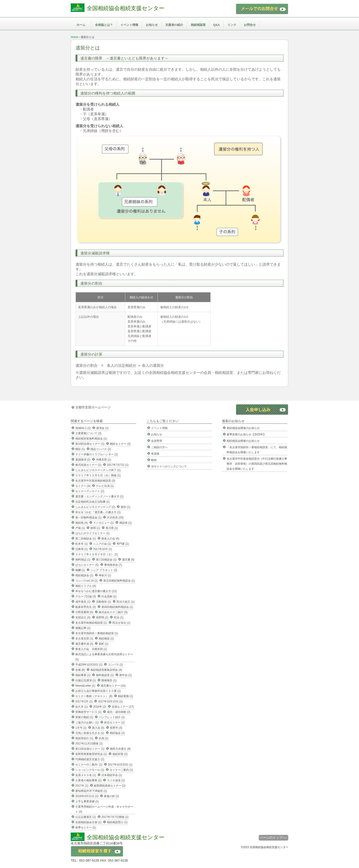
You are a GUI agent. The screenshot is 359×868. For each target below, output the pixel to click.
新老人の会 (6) (110, 539)
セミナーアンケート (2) (90, 491)
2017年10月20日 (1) (120, 765)
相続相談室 (198, 25)
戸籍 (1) (80, 528)
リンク (232, 25)
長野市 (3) (116, 728)
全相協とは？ (104, 25)
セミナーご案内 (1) (121, 770)
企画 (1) (103, 738)
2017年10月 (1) (103, 549)
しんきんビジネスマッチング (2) (95, 507)
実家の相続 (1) (84, 717)
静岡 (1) (95, 528)
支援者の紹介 (174, 25)
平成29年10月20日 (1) (89, 665)
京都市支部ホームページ (93, 407)
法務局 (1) (82, 549)
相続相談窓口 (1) (117, 822)
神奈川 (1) (105, 575)
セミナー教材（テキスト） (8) (94, 696)
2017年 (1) (82, 786)
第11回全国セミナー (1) (90, 749)
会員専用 (157, 441)
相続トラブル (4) (86, 586)
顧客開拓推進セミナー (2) (110, 786)
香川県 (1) (112, 528)
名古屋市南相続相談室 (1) (91, 623)
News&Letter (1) (85, 686)
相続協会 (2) (117, 733)
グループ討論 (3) (86, 596)
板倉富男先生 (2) (86, 607)
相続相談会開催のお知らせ (243, 428)
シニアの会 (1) (102, 544)
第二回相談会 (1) (86, 539)
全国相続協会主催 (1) (88, 822)
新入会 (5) (98, 728)
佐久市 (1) (82, 707)
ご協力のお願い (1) (87, 722)
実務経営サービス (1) (88, 712)
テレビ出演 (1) (105, 486)
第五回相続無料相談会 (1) (119, 581)
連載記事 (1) (83, 628)
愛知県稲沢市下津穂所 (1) (91, 791)
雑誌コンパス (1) (101, 449)
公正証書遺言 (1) (86, 817)
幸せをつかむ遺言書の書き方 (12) (96, 591)
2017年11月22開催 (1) (89, 744)
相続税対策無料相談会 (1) (91, 439)
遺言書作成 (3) (84, 644)
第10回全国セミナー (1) (90, 444)
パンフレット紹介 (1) (112, 717)
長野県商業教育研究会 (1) (91, 754)
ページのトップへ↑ (273, 838)
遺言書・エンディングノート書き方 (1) (99, 496)
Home (74, 37)
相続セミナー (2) (120, 444)
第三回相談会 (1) (106, 560)
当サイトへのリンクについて (169, 466)
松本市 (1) (82, 544)
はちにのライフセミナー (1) (92, 533)
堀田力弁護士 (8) (120, 749)
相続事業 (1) (83, 675)
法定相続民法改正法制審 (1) (92, 502)
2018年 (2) (100, 707)
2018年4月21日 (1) (87, 796)
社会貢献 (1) (109, 596)
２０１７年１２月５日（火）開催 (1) (98, 475)
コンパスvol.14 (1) (87, 581)
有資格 (155, 454)
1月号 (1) (81, 728)
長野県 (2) (102, 617)
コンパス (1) (115, 665)
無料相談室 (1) (105, 675)
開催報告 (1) (109, 680)
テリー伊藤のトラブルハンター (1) (97, 454)
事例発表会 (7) (113, 565)
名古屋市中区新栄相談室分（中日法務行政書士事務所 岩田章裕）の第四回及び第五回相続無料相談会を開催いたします (257, 464)
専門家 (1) (123, 544)
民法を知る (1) (121, 623)
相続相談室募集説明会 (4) (106, 670)
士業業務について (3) (88, 433)
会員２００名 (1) (86, 775)
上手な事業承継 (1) (87, 801)
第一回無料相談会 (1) (88, 518)
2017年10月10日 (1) (110, 701)
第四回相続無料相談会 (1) (117, 607)
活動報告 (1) (103, 602)
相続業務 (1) (125, 696)
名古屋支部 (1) (84, 639)
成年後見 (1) (83, 602)
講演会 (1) (102, 428)
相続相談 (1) (106, 639)
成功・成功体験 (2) (119, 712)
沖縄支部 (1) (103, 460)
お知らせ (152, 25)
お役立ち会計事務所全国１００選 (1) (98, 691)
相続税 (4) (82, 523)
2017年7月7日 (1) (118, 465)
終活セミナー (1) (114, 722)
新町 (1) (103, 644)
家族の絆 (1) (112, 796)
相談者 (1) (125, 523)
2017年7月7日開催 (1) (115, 817)
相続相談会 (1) (84, 575)
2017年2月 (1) (84, 701)
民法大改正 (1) (125, 602)
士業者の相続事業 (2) (88, 780)
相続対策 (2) (120, 754)
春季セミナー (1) (86, 828)
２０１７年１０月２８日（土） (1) (97, 554)
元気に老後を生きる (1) (90, 733)
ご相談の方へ (159, 447)
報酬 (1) (80, 570)
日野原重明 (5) (84, 612)
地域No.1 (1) (83, 428)
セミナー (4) (83, 486)
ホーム (81, 25)
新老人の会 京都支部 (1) (91, 649)
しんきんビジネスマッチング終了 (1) (98, 470)
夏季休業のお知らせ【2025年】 (246, 434)
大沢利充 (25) (115, 518)
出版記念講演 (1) (86, 680)
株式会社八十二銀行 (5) (113, 612)
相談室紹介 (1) (84, 738)
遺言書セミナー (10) (113, 686)
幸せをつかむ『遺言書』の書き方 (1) (98, 512)
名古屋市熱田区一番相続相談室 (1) (97, 633)
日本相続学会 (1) (112, 775)
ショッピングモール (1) (90, 770)
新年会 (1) (125, 675)
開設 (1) (80, 449)
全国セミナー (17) (123, 707)
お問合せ (250, 25)
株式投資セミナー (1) (88, 465)
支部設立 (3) (83, 617)
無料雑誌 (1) (83, 560)
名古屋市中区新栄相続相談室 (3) (95, 481)
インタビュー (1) (103, 523)
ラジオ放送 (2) (116, 780)
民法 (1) (119, 617)
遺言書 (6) (128, 560)
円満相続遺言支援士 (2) (90, 759)
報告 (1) (125, 507)
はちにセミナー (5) (87, 565)
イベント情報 (129, 25)
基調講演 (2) (83, 460)
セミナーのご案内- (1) (89, 765)
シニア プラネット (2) (104, 570)
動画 (154, 460)
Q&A (216, 25)
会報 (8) (80, 670)
